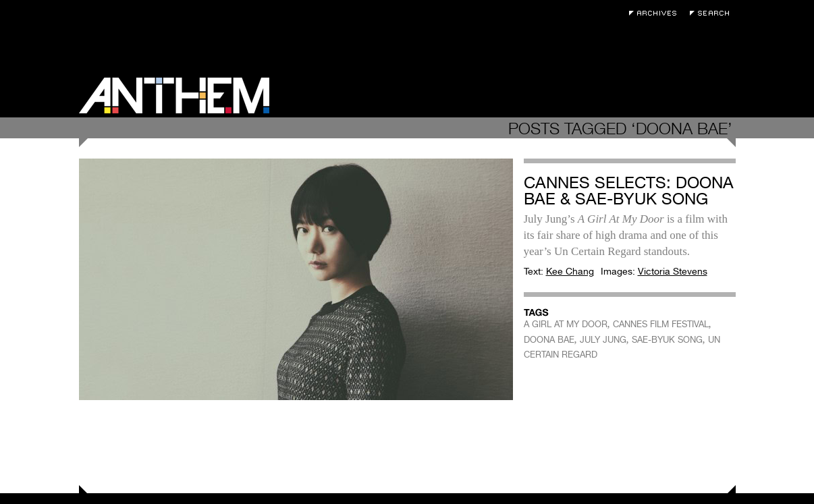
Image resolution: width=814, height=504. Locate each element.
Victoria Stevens (673, 271)
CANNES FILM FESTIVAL (661, 324)
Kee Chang (570, 271)
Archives (656, 13)
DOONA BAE (549, 340)
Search (713, 13)
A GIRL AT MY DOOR (566, 324)
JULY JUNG (603, 340)
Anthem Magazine (174, 95)
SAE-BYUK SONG (667, 340)
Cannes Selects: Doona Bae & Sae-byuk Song (629, 191)
